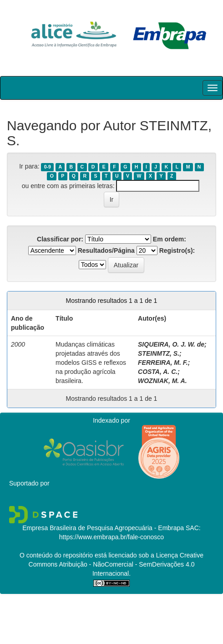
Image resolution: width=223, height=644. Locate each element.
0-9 (48, 167)
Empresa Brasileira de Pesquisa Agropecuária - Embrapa (103, 528)
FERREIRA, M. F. (163, 363)
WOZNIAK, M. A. (162, 381)
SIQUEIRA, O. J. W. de (171, 344)
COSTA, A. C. (158, 372)
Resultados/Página (106, 250)
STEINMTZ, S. (159, 353)
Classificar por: (60, 239)
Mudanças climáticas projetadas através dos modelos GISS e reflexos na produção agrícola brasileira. (91, 363)
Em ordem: (170, 239)
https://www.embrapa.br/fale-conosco (111, 537)
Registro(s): (177, 250)
